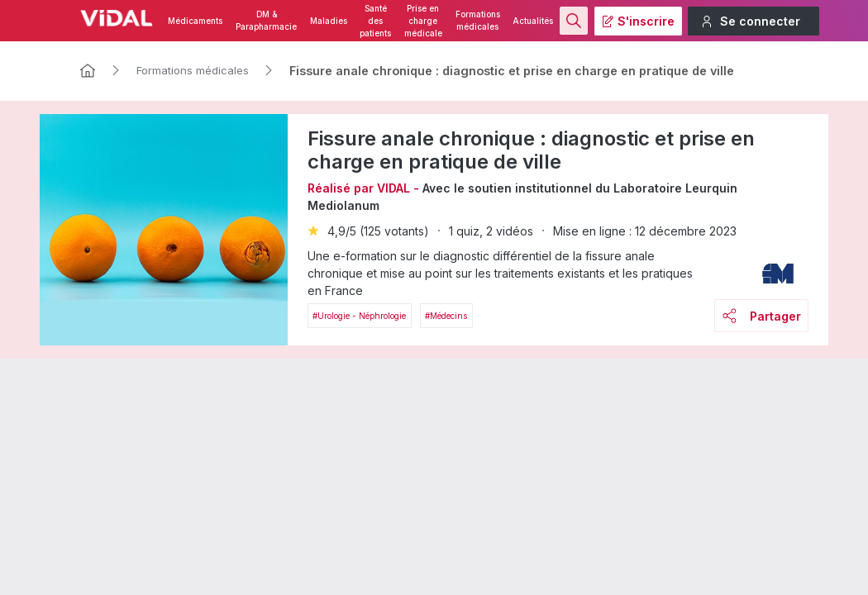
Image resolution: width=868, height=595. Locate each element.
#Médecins (446, 316)
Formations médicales (478, 21)
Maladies (329, 21)
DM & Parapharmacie (266, 21)
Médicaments (195, 21)
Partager (762, 316)
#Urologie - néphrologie (359, 316)
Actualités (533, 21)
